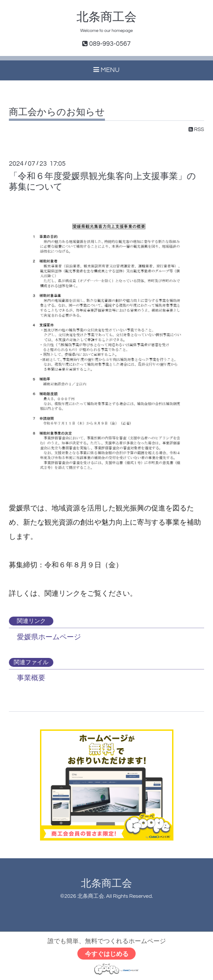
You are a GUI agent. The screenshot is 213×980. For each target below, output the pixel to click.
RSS (196, 129)
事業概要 (29, 678)
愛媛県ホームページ (47, 637)
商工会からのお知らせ (57, 112)
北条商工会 (106, 17)
